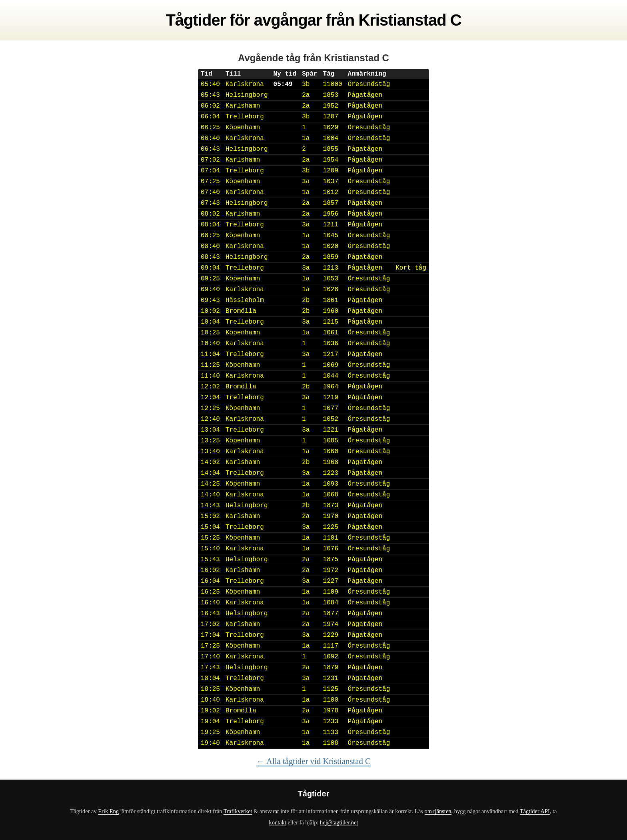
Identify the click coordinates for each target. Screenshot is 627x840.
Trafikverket (238, 811)
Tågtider (196, 20)
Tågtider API (535, 811)
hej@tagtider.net (339, 822)
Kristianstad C (410, 20)
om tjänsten (438, 811)
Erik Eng (108, 811)
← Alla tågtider (313, 761)
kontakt (278, 822)
